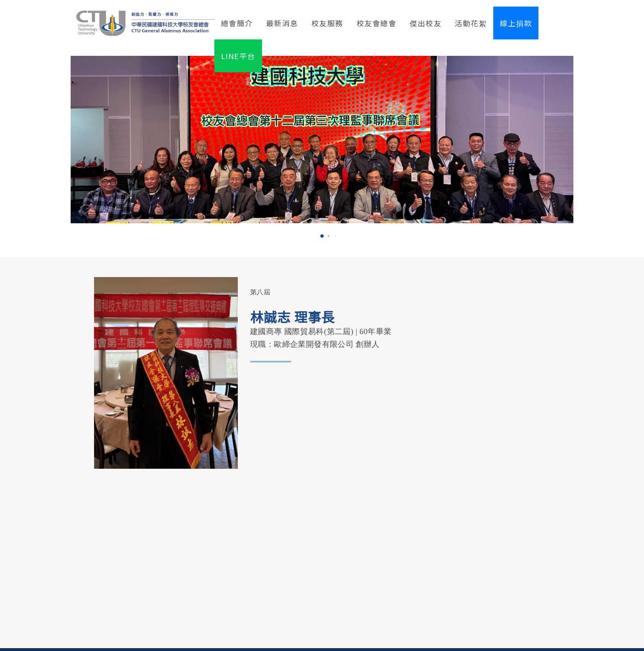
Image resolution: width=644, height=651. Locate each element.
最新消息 (282, 23)
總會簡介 (237, 23)
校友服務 (327, 23)
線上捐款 (516, 23)
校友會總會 (377, 23)
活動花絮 (471, 23)
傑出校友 (425, 23)
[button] (322, 236)
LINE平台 (238, 56)
